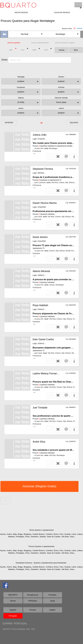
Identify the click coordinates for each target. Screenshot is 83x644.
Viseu (72, 537)
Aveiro (9, 534)
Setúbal (43, 537)
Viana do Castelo (53, 537)
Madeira (11, 537)
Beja (15, 534)
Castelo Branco (39, 534)
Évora (56, 534)
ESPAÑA (8, 624)
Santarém (34, 537)
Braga (20, 534)
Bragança (28, 534)
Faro (61, 534)
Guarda (67, 534)
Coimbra (49, 534)
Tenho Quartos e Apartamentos (42, 530)
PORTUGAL (20, 624)
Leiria (74, 534)
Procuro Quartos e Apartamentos (41, 546)
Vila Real (65, 537)
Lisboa (80, 534)
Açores (3, 534)
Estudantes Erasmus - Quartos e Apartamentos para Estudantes (41, 563)
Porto (27, 537)
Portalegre (20, 537)
